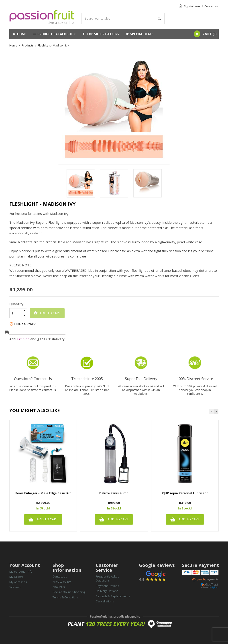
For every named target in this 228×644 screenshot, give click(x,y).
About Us (59, 587)
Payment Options (107, 586)
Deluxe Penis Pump (114, 493)
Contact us (212, 6)
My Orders (16, 577)
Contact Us (60, 576)
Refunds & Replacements (113, 596)
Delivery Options (107, 591)
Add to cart (47, 313)
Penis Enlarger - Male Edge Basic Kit (43, 493)
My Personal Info (21, 572)
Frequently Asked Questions (108, 579)
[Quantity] (16, 313)
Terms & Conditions (66, 597)
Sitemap (15, 587)
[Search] (123, 19)
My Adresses (18, 582)
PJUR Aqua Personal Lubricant (185, 493)
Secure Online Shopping (69, 592)
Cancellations (105, 601)
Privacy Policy (62, 582)
